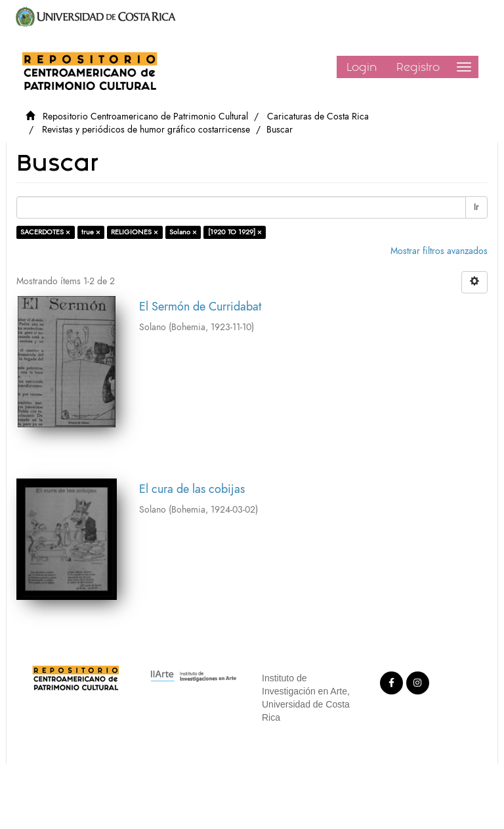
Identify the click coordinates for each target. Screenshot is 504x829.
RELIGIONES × (135, 232)
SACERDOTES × (45, 232)
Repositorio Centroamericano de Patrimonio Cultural (145, 117)
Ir (476, 207)
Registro (418, 67)
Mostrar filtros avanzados (439, 251)
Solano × (183, 232)
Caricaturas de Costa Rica (318, 117)
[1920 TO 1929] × (235, 232)
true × (91, 232)
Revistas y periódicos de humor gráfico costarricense (146, 130)
